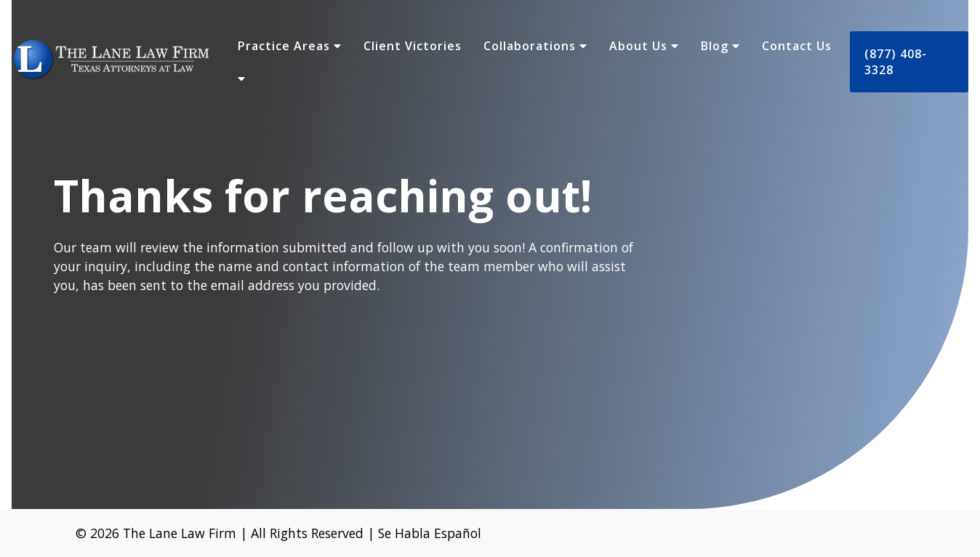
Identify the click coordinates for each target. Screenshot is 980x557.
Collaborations (535, 46)
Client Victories (413, 46)
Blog (720, 46)
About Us (644, 46)
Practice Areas (290, 46)
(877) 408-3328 (896, 62)
